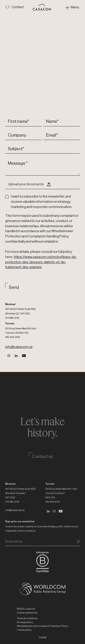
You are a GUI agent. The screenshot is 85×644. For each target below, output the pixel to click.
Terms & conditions (27, 625)
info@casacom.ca (19, 347)
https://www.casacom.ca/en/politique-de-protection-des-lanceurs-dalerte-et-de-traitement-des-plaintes (41, 262)
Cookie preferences (27, 620)
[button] (43, 185)
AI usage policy (25, 629)
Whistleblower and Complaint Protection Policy (42, 633)
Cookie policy (24, 637)
